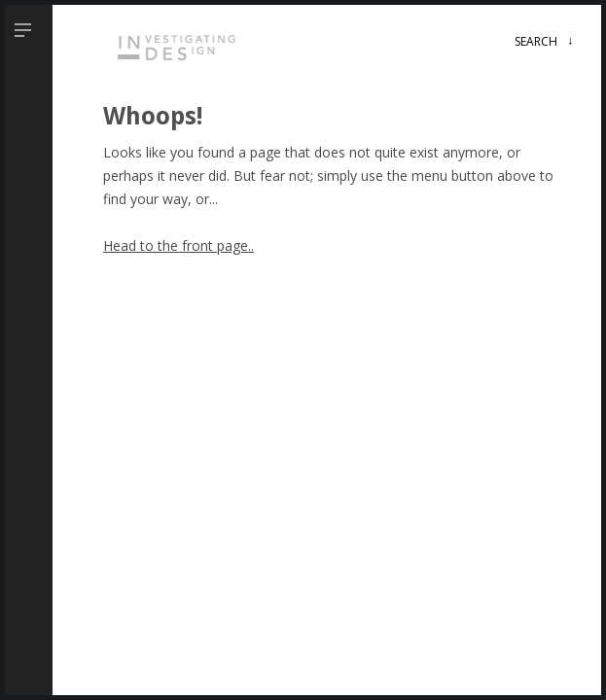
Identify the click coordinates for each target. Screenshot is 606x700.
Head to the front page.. (178, 245)
